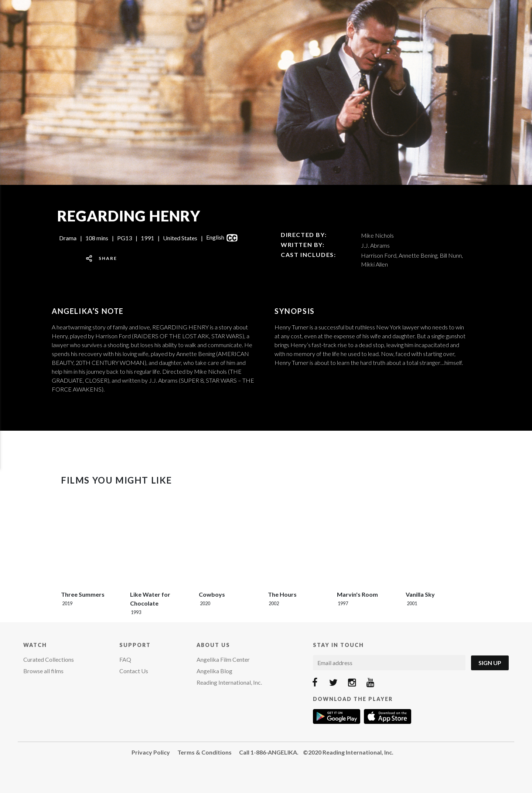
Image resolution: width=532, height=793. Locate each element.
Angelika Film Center (223, 659)
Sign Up (490, 663)
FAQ (125, 659)
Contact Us (134, 671)
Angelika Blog (214, 671)
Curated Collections (49, 659)
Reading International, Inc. (229, 682)
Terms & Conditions (204, 752)
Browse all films (43, 671)
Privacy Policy (151, 752)
